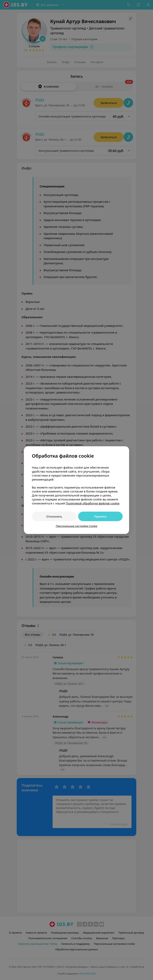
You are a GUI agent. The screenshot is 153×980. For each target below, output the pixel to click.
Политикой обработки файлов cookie (93, 503)
